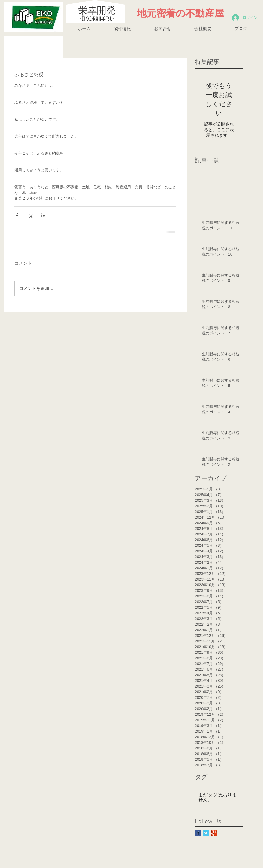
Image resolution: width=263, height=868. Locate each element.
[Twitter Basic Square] (206, 833)
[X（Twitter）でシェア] (30, 215)
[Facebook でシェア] (17, 215)
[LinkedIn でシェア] (43, 215)
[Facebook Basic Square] (198, 833)
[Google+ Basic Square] (214, 833)
